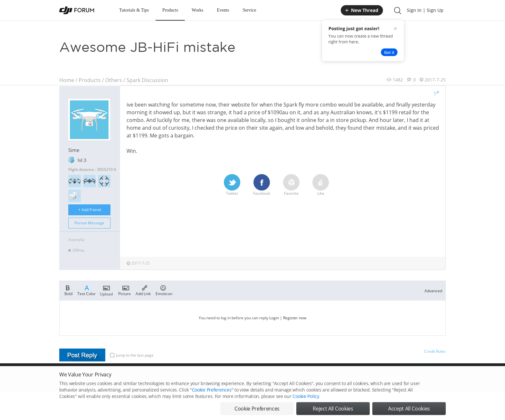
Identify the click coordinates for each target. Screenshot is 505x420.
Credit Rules (435, 351)
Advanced (433, 291)
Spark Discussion (147, 80)
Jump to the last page (132, 355)
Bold (68, 290)
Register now (295, 318)
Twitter (232, 185)
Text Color (86, 290)
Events (223, 10)
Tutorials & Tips (134, 10)
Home (67, 80)
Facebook (262, 185)
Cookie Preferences (212, 395)
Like (321, 185)
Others (114, 80)
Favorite (291, 185)
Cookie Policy (306, 401)
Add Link (143, 290)
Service (249, 10)
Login (274, 318)
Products (170, 10)
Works (197, 10)
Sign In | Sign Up (425, 10)
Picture (124, 290)
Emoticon (164, 290)
